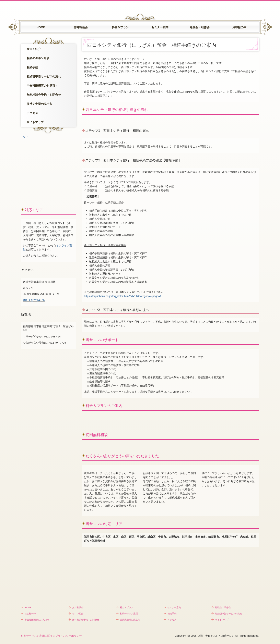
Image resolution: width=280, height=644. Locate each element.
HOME (41, 27)
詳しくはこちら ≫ (34, 300)
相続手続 (32, 67)
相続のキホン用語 (38, 58)
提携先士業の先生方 (39, 104)
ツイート (28, 137)
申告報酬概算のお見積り (42, 86)
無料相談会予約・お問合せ (44, 95)
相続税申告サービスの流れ (44, 76)
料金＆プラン (120, 27)
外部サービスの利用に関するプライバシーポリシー (51, 636)
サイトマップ (35, 122)
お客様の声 (239, 27)
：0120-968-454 (51, 337)
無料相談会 (81, 27)
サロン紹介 (34, 49)
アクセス (32, 113)
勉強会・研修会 (200, 27)
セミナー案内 (160, 27)
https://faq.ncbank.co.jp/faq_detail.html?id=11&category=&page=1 (123, 296)
